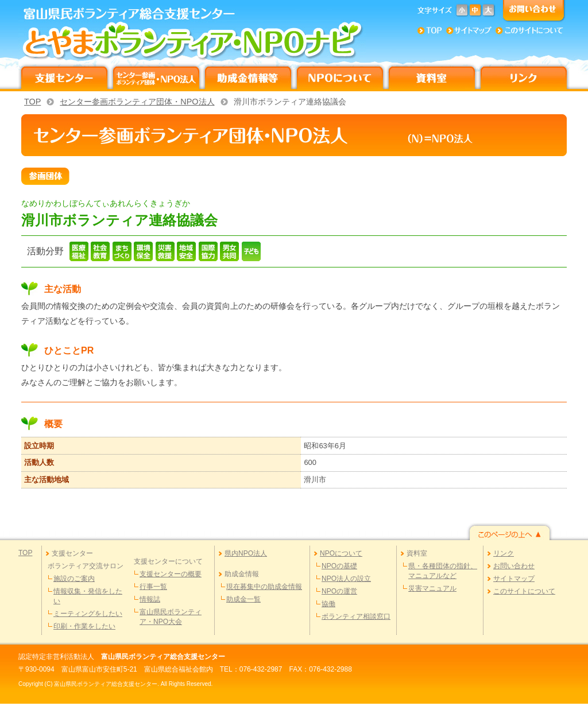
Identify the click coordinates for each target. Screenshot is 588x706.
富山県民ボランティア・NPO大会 (171, 617)
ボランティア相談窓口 (356, 616)
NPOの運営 (339, 591)
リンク (504, 553)
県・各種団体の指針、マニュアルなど (443, 571)
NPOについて (341, 553)
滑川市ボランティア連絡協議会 (290, 102)
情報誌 (150, 599)
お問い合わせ (514, 566)
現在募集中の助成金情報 (264, 587)
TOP (32, 102)
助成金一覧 (243, 599)
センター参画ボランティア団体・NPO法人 (137, 102)
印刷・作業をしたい (84, 626)
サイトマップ (514, 579)
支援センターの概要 (171, 574)
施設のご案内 (74, 579)
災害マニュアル (432, 588)
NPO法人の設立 (346, 579)
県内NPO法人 (246, 553)
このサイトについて (524, 591)
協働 (328, 604)
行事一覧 (153, 587)
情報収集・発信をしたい (88, 596)
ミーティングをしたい (88, 614)
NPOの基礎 (339, 566)
